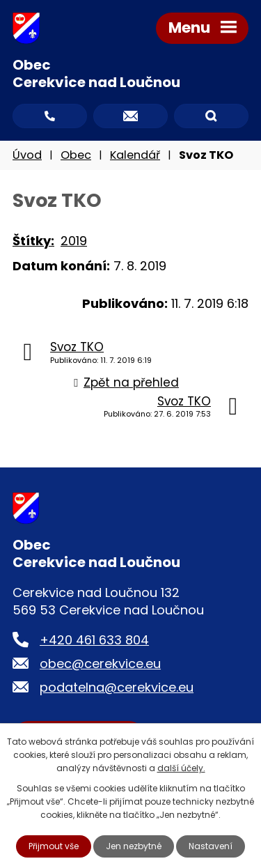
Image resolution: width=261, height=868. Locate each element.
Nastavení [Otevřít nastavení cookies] (211, 846)
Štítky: (33, 241)
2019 (74, 241)
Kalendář (135, 155)
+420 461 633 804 (94, 640)
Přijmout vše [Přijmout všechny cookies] (54, 846)
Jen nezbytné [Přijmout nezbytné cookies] (134, 846)
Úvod (27, 155)
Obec (76, 155)
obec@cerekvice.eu (100, 664)
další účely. (181, 768)
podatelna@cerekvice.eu (117, 687)
